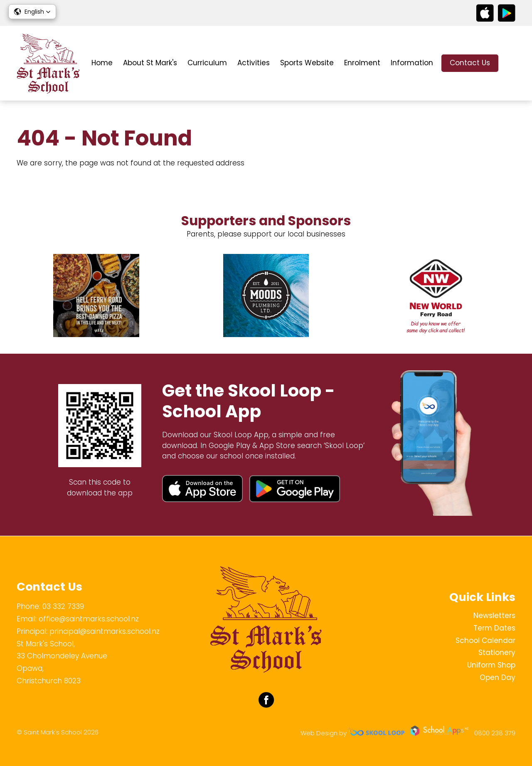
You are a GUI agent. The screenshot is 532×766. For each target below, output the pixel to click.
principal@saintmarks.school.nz (105, 631)
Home (102, 63)
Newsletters (494, 616)
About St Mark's (150, 63)
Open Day (498, 677)
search (511, 63)
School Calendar (485, 640)
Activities (254, 63)
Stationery (497, 653)
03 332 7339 (63, 606)
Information (412, 63)
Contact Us (470, 63)
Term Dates (494, 628)
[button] (32, 12)
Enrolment (362, 63)
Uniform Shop (491, 665)
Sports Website (307, 63)
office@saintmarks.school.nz (89, 619)
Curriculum (207, 63)
